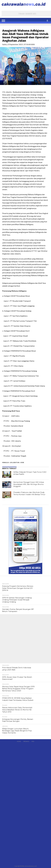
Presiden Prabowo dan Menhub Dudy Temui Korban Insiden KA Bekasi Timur (29, 493)
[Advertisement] (25, 639)
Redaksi (26, 741)
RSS (33, 741)
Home (19, 741)
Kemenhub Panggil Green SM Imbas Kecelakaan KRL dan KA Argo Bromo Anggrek (29, 484)
